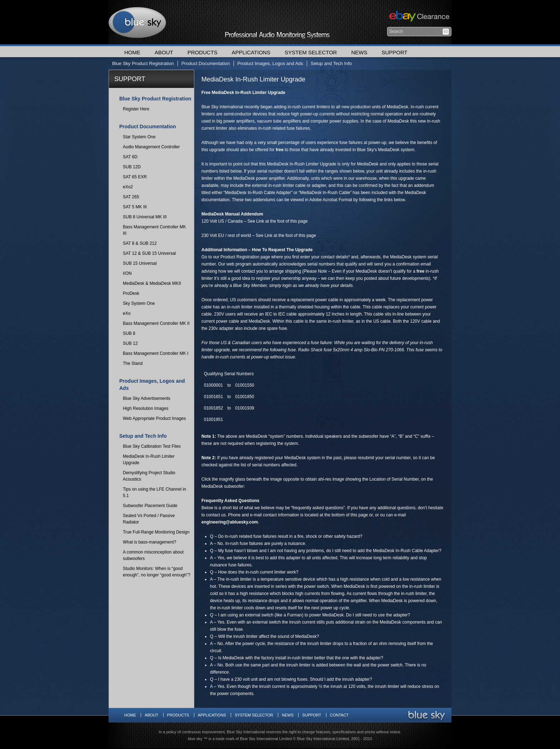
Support (394, 52)
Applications (251, 52)
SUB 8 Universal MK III (145, 217)
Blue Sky (137, 22)
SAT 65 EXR (135, 177)
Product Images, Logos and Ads (270, 63)
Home (132, 52)
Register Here (136, 109)
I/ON (127, 273)
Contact (339, 715)
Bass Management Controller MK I (156, 353)
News (359, 52)
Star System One (139, 137)
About (164, 52)
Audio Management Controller (151, 147)
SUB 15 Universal (140, 263)
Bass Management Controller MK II (156, 323)
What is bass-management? (149, 542)
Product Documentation (206, 63)
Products (202, 52)
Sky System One (139, 303)
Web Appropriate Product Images (154, 418)
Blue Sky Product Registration (143, 63)
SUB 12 (130, 343)
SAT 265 (131, 197)
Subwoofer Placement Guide (150, 506)
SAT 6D (130, 157)
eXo (127, 313)
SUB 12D (132, 167)
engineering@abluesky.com (230, 522)
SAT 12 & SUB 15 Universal (149, 253)
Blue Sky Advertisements (147, 398)
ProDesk (131, 293)
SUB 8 (129, 333)
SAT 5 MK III (135, 207)
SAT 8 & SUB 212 (140, 243)
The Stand (133, 363)
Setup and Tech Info (331, 63)
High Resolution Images (146, 408)
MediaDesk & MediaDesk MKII (152, 283)
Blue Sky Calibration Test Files (152, 446)
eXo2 (128, 187)
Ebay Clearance (418, 17)
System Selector (311, 52)
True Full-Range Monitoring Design (156, 532)
